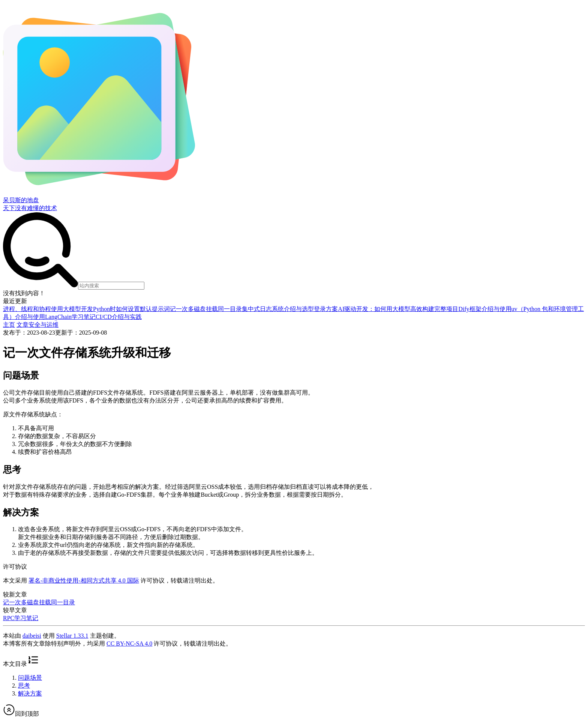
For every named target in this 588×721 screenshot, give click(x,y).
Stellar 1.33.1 (72, 636)
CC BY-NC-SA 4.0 (129, 644)
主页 (9, 325)
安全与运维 (43, 325)
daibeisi (32, 636)
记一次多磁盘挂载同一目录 (39, 602)
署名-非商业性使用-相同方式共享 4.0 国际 (84, 581)
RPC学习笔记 (21, 618)
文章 (22, 325)
